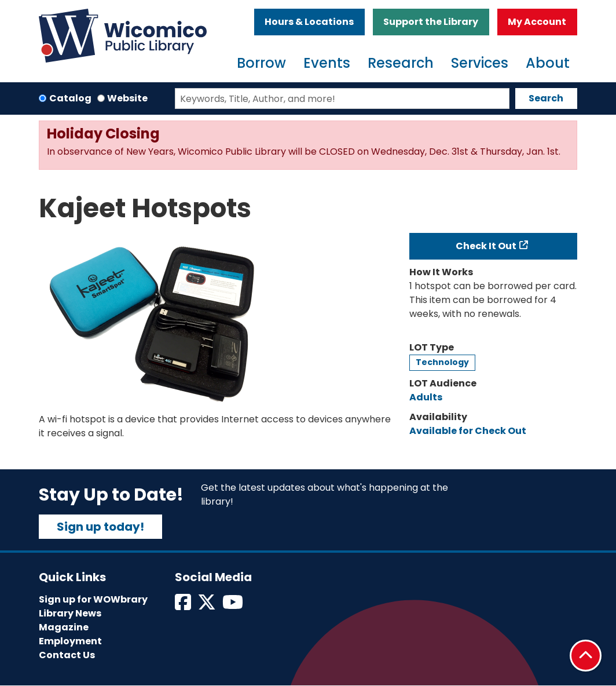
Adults (426, 397)
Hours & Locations (309, 22)
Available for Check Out (468, 431)
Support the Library (431, 22)
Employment (70, 641)
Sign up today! (100, 527)
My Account (537, 22)
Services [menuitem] (480, 63)
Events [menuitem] (327, 63)
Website (127, 98)
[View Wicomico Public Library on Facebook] (184, 606)
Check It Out (486, 246)
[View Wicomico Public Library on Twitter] (208, 606)
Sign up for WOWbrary (93, 599)
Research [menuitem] (401, 63)
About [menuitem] (548, 63)
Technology (442, 362)
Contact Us (67, 655)
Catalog (70, 98)
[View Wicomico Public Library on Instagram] (234, 606)
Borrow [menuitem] (261, 63)
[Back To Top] (586, 656)
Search (546, 98)
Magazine (64, 627)
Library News (70, 613)
